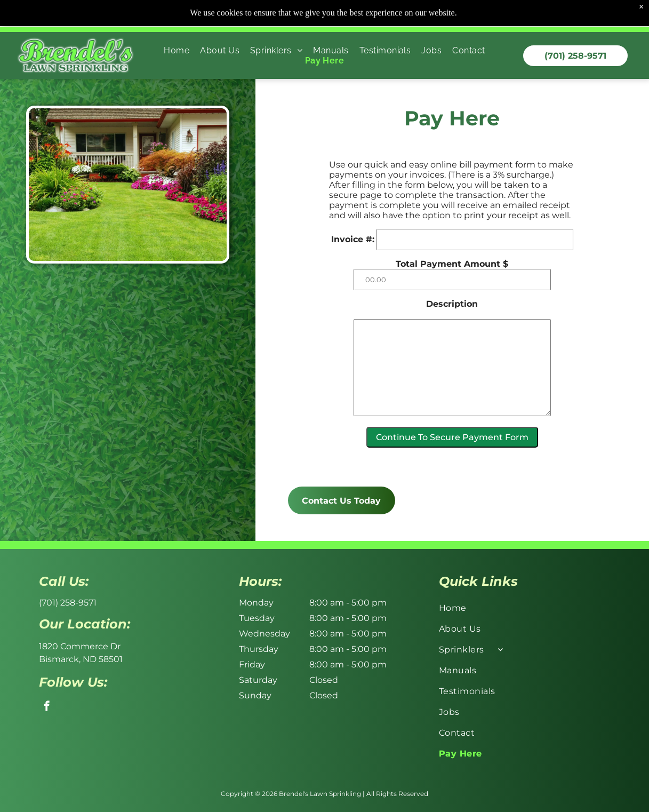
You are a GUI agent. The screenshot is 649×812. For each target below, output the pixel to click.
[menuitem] (177, 26)
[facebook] (47, 707)
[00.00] (491, 280)
